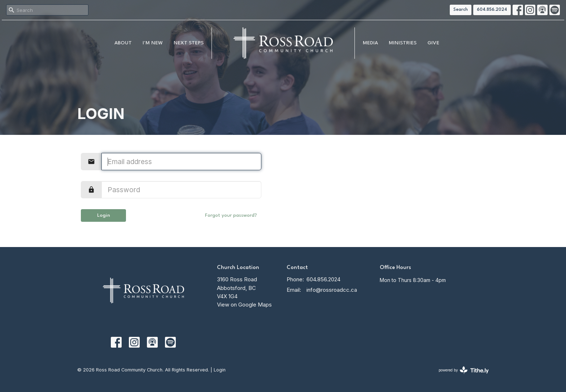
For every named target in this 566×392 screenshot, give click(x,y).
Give (433, 43)
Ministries (403, 43)
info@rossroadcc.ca (332, 290)
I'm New (153, 43)
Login (104, 215)
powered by (464, 370)
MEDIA (370, 43)
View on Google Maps (244, 305)
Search (461, 10)
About (123, 43)
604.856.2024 (492, 10)
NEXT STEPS (189, 43)
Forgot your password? (231, 215)
